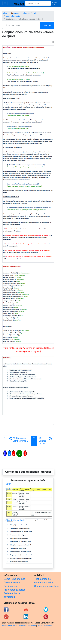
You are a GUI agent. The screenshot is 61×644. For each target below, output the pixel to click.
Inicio (5, 13)
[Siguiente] (46, 441)
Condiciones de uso (10, 626)
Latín (35, 13)
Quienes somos (12, 583)
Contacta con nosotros (46, 586)
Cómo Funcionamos (14, 579)
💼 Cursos (15, 13)
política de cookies (45, 626)
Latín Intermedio (13, 16)
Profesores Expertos (15, 590)
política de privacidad (27, 626)
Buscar (47, 25)
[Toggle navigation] (5, 3)
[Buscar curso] (38, 3)
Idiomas (26, 13)
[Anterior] (19, 441)
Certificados (10, 586)
